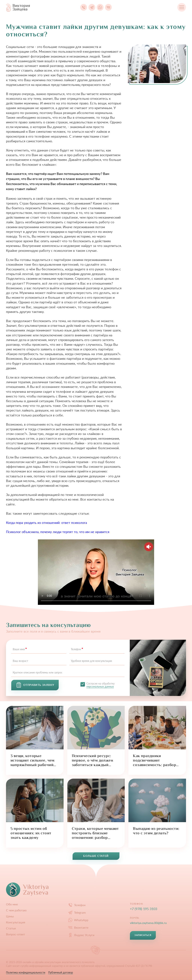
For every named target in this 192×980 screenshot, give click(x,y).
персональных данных (100, 686)
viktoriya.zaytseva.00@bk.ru (148, 923)
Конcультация (16, 922)
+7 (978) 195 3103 (144, 909)
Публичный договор (61, 972)
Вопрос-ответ (15, 934)
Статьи (11, 928)
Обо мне (12, 904)
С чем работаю (16, 910)
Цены (10, 916)
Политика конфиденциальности (26, 972)
